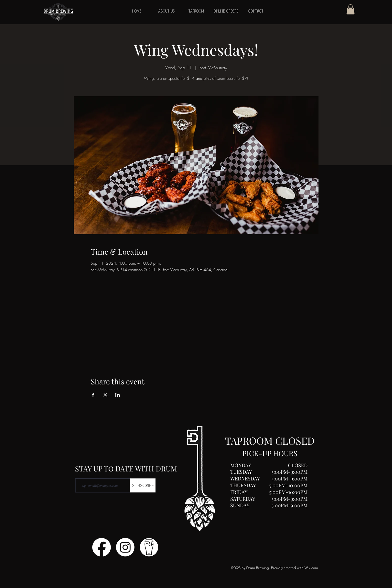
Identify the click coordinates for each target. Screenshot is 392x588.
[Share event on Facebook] (93, 395)
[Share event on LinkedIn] (118, 395)
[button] (350, 9)
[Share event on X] (105, 395)
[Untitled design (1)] (149, 547)
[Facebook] (101, 547)
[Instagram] (125, 547)
